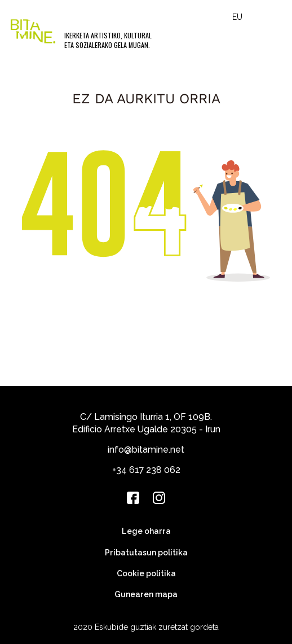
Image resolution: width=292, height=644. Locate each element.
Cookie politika (146, 573)
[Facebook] (133, 498)
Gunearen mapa (146, 594)
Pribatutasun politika (146, 553)
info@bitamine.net (146, 450)
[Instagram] (159, 498)
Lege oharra (146, 531)
